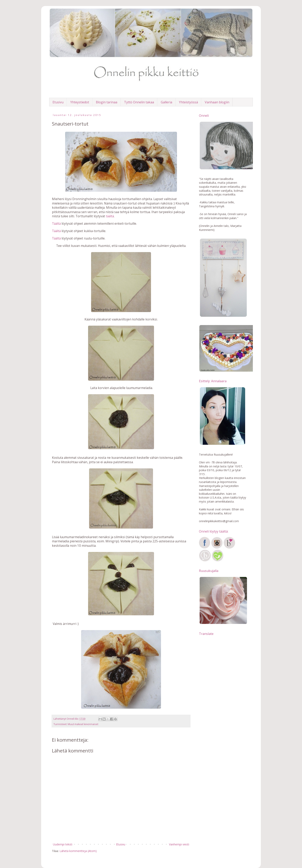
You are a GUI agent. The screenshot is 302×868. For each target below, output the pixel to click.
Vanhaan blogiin (217, 102)
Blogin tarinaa (107, 102)
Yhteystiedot (80, 102)
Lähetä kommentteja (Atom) (78, 851)
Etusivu (58, 102)
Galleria (166, 102)
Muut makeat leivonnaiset (83, 724)
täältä (110, 216)
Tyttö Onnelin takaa (139, 102)
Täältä (56, 224)
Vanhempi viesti (179, 844)
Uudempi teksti (63, 844)
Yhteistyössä (188, 102)
